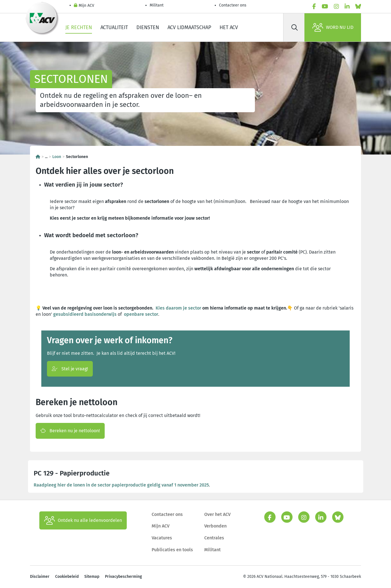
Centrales (214, 538)
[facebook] (314, 7)
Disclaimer (40, 577)
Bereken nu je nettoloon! (70, 431)
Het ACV (229, 27)
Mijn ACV (84, 6)
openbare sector (141, 314)
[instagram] (336, 7)
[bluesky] (358, 7)
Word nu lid (333, 27)
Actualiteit (114, 27)
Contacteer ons (233, 5)
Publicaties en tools (172, 550)
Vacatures (162, 538)
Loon (57, 157)
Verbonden (215, 526)
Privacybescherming (123, 577)
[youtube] (325, 7)
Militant (157, 5)
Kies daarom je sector (178, 308)
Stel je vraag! (70, 369)
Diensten (148, 27)
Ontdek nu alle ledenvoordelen (83, 520)
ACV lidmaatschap (189, 27)
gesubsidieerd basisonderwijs (85, 314)
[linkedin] (347, 7)
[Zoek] (295, 27)
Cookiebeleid (67, 577)
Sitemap (92, 577)
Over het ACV (217, 514)
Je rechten (79, 27)
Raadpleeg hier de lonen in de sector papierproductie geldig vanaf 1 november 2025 (121, 485)
